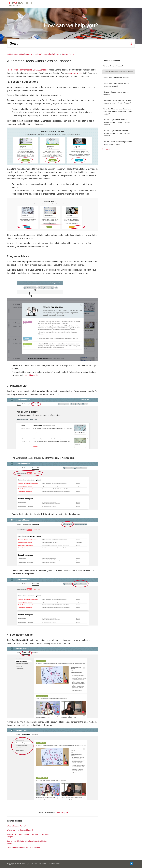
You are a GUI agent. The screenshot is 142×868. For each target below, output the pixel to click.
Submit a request (61, 813)
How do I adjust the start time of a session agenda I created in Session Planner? (117, 122)
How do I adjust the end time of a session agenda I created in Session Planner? (117, 133)
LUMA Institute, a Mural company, (20, 54)
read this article (75, 73)
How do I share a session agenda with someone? (118, 93)
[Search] (67, 43)
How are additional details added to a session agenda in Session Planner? (117, 102)
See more (106, 149)
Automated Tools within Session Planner (118, 72)
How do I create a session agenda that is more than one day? (118, 143)
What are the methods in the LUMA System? (24, 848)
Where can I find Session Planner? (116, 78)
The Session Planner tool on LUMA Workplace (28, 70)
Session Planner (68, 54)
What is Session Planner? (113, 66)
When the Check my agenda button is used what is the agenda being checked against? (118, 111)
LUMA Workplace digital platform (47, 54)
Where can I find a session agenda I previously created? (117, 85)
